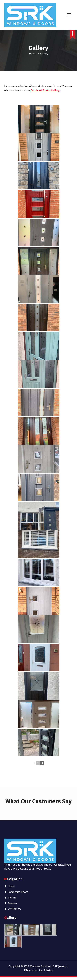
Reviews (12, 903)
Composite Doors (18, 892)
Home (33, 54)
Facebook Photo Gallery (45, 90)
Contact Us (14, 909)
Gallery (12, 898)
